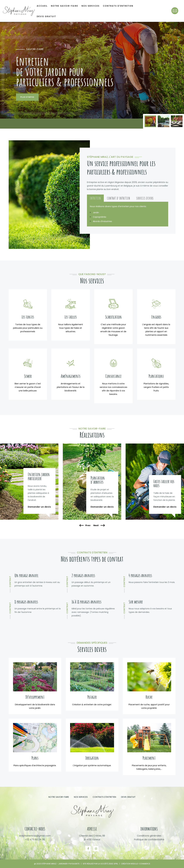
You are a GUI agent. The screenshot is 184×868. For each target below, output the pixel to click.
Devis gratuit (46, 16)
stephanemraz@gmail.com (35, 836)
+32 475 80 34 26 (35, 840)
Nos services (81, 797)
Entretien (95, 198)
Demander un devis (39, 507)
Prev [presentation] (85, 526)
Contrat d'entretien (119, 198)
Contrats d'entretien (104, 797)
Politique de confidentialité (149, 840)
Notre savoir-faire (59, 797)
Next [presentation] (99, 526)
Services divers (145, 198)
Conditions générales (149, 836)
